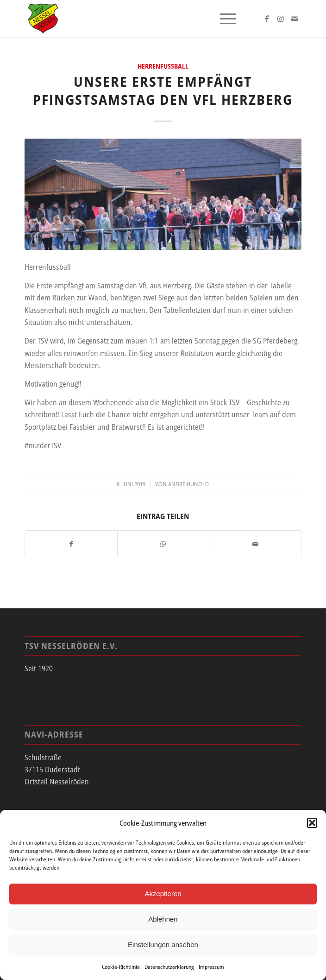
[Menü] (223, 19)
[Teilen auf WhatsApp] (163, 544)
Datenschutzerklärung (169, 967)
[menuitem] (223, 19)
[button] (312, 823)
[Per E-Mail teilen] (255, 544)
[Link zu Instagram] (281, 19)
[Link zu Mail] (295, 19)
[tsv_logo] (135, 19)
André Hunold (188, 484)
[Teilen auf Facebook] (71, 544)
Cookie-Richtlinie (121, 967)
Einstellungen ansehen (163, 945)
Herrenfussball (163, 66)
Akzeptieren (163, 894)
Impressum (211, 967)
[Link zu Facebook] (267, 19)
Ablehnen (163, 919)
